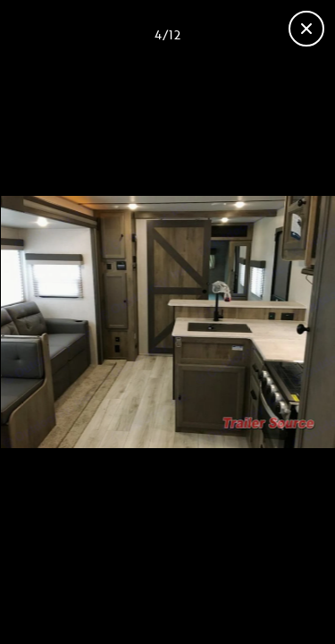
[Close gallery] (306, 29)
